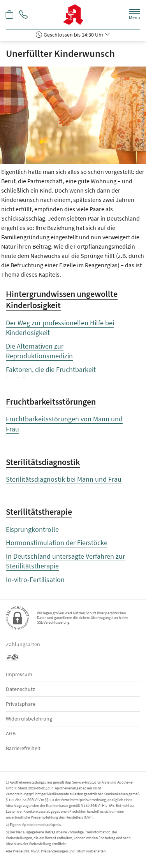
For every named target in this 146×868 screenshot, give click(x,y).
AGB (11, 733)
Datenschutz (20, 689)
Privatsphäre (21, 704)
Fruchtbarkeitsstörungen (51, 402)
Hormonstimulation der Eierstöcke (57, 543)
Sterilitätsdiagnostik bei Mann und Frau (64, 479)
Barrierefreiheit (23, 748)
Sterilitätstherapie (39, 512)
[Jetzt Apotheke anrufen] (23, 15)
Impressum (19, 674)
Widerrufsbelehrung (29, 719)
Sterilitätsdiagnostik (43, 462)
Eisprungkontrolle (32, 529)
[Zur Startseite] (73, 15)
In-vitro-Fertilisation (35, 580)
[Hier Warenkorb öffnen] (10, 15)
